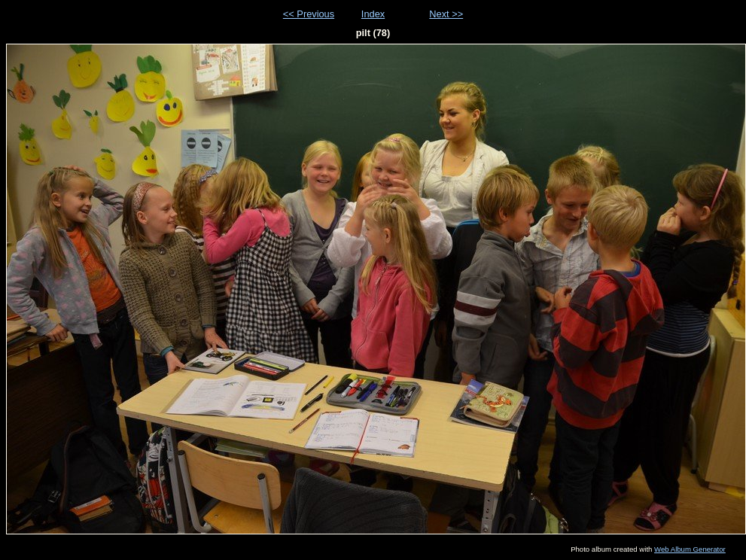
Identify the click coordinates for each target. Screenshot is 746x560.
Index (373, 14)
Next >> (446, 14)
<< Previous (309, 14)
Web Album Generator (690, 549)
